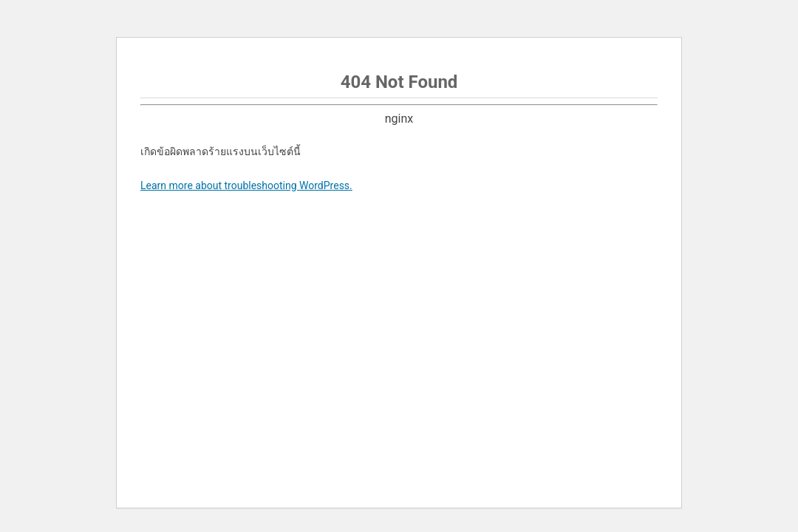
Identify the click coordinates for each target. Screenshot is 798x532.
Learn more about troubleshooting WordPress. (246, 185)
